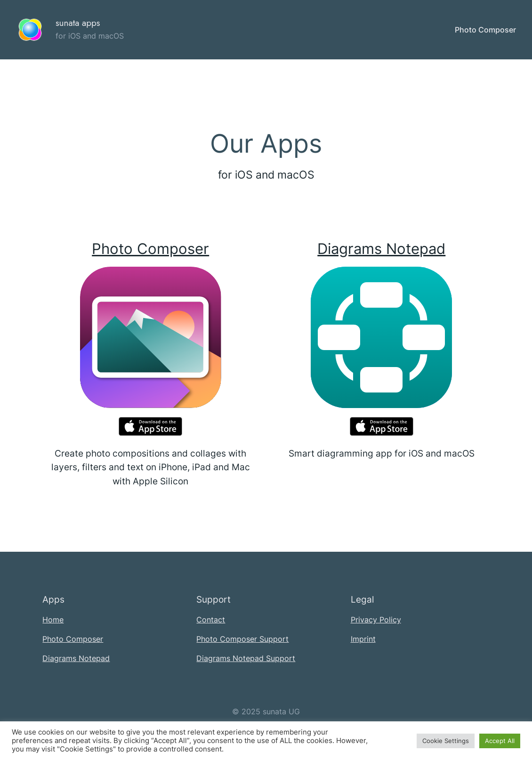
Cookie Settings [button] (446, 741)
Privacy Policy (376, 620)
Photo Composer (150, 249)
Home (53, 620)
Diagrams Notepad (381, 249)
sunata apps (78, 23)
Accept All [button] (500, 741)
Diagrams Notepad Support (246, 658)
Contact (211, 620)
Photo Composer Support (242, 639)
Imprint (363, 639)
